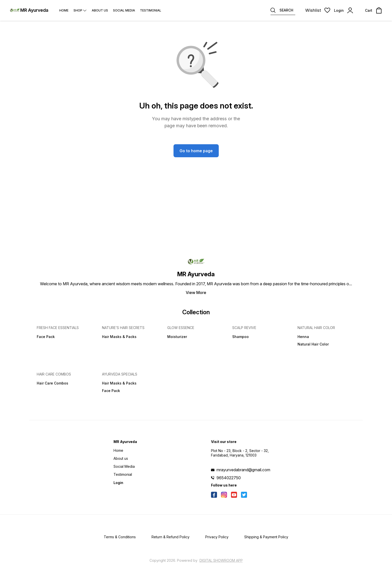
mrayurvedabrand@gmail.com (243, 470)
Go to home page (196, 151)
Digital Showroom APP (221, 560)
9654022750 (229, 478)
